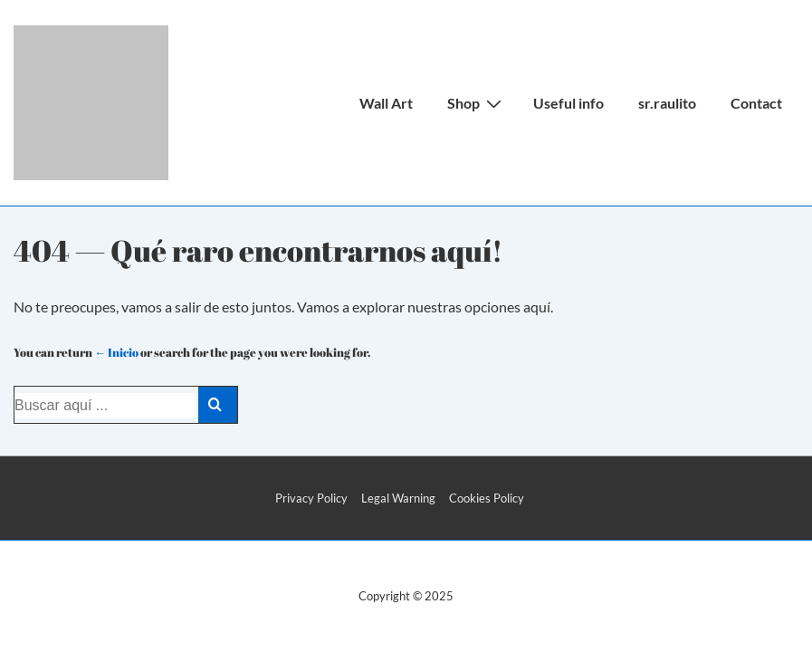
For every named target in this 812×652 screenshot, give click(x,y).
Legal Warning (398, 498)
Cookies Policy (487, 498)
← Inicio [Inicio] (116, 352)
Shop (477, 102)
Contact (756, 103)
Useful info (568, 103)
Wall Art (386, 103)
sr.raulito (667, 103)
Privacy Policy (311, 498)
